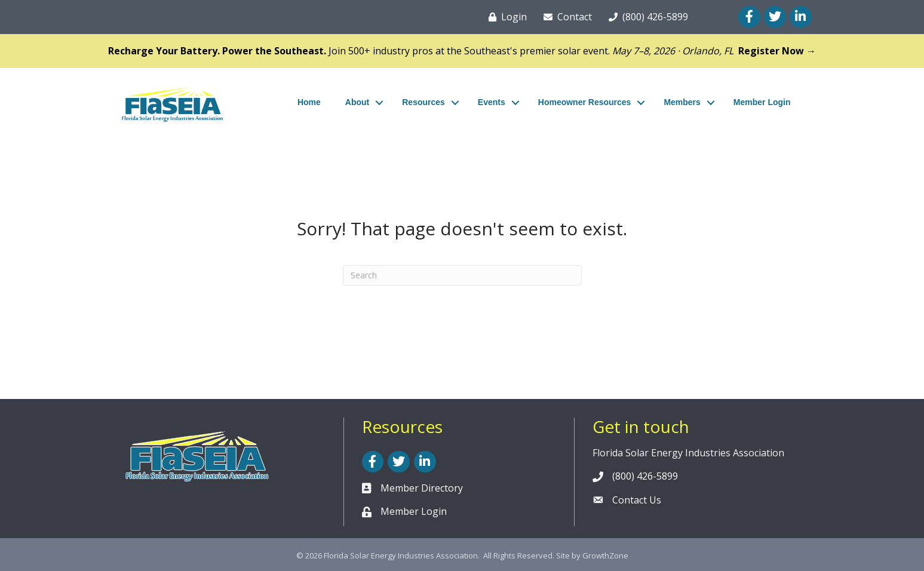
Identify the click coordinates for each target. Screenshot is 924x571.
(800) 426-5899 (645, 476)
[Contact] (565, 17)
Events (492, 102)
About (357, 102)
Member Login (762, 102)
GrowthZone (605, 555)
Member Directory (422, 488)
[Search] (462, 275)
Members (682, 102)
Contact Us (637, 500)
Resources (423, 102)
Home (309, 102)
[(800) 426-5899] (646, 17)
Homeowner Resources (585, 102)
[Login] (505, 17)
